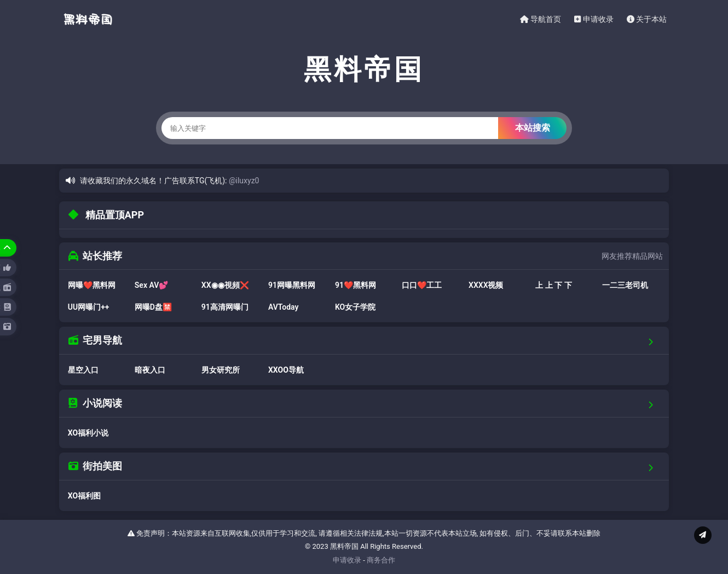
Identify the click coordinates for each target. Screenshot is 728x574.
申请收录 (594, 19)
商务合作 (381, 560)
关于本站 (647, 19)
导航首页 (541, 19)
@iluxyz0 (244, 181)
